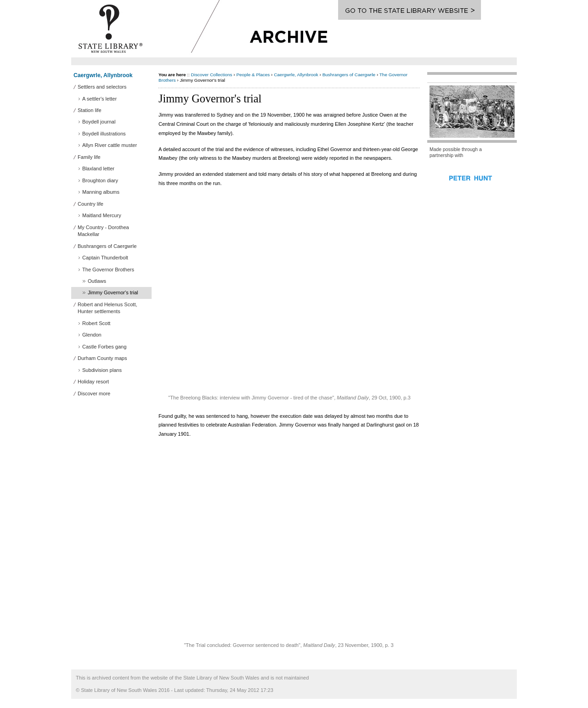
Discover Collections (212, 75)
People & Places (253, 75)
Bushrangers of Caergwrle (349, 75)
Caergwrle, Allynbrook (103, 75)
